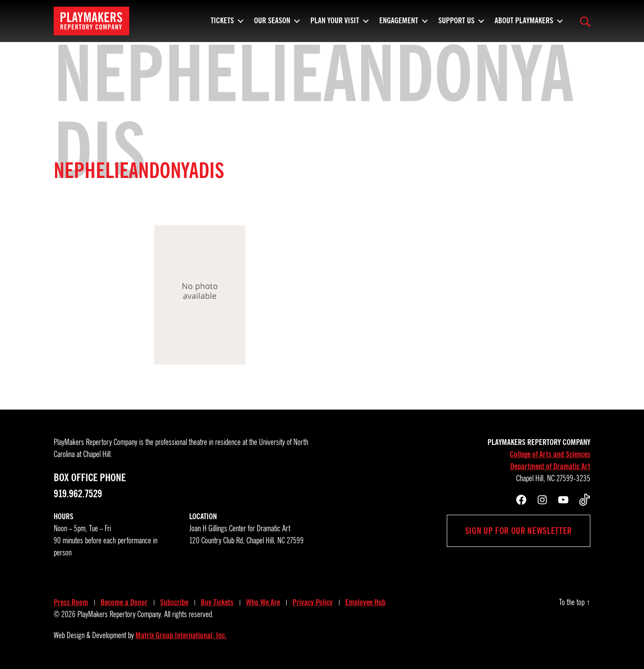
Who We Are (263, 602)
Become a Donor (124, 602)
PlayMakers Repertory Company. (120, 614)
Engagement (399, 25)
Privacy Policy (313, 602)
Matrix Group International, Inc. (181, 635)
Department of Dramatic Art (550, 466)
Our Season (272, 25)
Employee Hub (365, 602)
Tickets (222, 25)
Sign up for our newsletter (519, 531)
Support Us (456, 25)
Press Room (71, 602)
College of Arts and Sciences (550, 454)
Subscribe (174, 602)
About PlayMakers (524, 25)
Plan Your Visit (335, 25)
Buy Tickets (217, 602)
